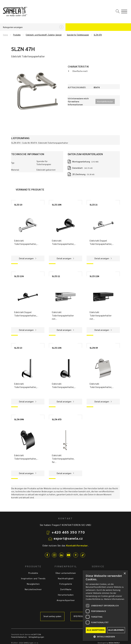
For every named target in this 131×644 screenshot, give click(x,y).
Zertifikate (66, 589)
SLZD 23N (57, 348)
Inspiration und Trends (33, 578)
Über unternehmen (66, 573)
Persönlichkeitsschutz (19, 637)
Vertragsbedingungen (36, 637)
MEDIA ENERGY (114, 643)
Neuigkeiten (33, 584)
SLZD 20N (57, 205)
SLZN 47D (57, 419)
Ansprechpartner (66, 600)
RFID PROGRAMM (81, 616)
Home (5, 35)
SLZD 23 (18, 348)
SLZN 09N (19, 419)
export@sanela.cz (68, 538)
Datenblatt (77, 168)
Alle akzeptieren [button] (96, 630)
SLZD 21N (19, 276)
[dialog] (105, 606)
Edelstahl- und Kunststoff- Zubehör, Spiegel (44, 35)
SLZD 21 (94, 205)
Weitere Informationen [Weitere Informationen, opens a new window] (114, 599)
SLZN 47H (98, 35)
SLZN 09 (94, 348)
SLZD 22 (56, 276)
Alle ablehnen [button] (116, 630)
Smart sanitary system (52, 616)
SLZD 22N (94, 276)
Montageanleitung (81, 161)
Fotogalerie (66, 584)
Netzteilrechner (33, 589)
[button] (105, 637)
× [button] (125, 574)
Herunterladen (66, 595)
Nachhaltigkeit (66, 578)
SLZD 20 (18, 205)
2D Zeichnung (79, 174)
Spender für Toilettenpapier (78, 35)
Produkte (17, 35)
